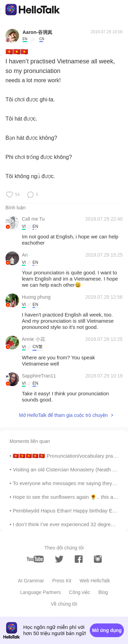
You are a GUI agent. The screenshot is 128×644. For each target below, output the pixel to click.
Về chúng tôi (64, 604)
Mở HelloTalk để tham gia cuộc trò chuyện (63, 415)
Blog (103, 592)
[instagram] (98, 559)
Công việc (80, 592)
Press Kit (62, 581)
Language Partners (40, 592)
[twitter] (59, 559)
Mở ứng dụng (107, 630)
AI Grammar (31, 581)
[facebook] (79, 559)
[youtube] (35, 559)
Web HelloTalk (95, 581)
